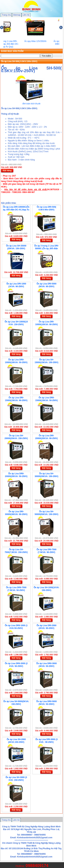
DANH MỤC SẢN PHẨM (12, 51)
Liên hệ (26, 15)
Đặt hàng (7, 171)
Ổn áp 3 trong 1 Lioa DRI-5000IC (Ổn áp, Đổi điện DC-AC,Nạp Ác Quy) (46, 249)
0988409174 (37, 866)
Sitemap (17, 15)
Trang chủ (6, 15)
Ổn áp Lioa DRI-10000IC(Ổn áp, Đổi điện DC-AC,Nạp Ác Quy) (16, 210)
